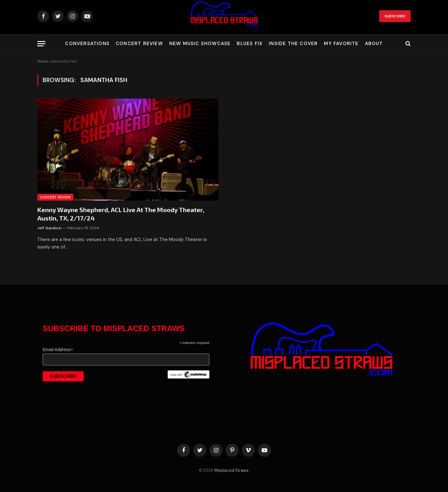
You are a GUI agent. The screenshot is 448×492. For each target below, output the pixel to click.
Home (42, 61)
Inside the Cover (293, 44)
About (374, 44)
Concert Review (139, 44)
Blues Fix (250, 44)
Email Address (58, 350)
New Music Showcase (200, 44)
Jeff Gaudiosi (49, 228)
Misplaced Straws (231, 470)
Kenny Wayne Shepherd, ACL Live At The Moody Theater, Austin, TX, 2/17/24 (121, 214)
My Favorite (341, 44)
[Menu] (41, 44)
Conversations (87, 44)
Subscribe (395, 16)
